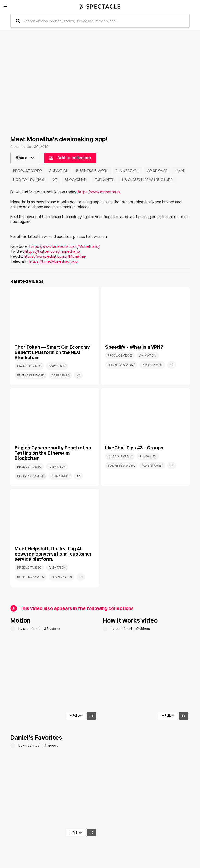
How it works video (130, 620)
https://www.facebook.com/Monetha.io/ (65, 246)
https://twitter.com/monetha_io (52, 251)
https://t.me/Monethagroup (53, 261)
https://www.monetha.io (99, 192)
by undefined (29, 629)
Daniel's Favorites (36, 737)
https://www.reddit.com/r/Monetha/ (55, 256)
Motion (21, 620)
